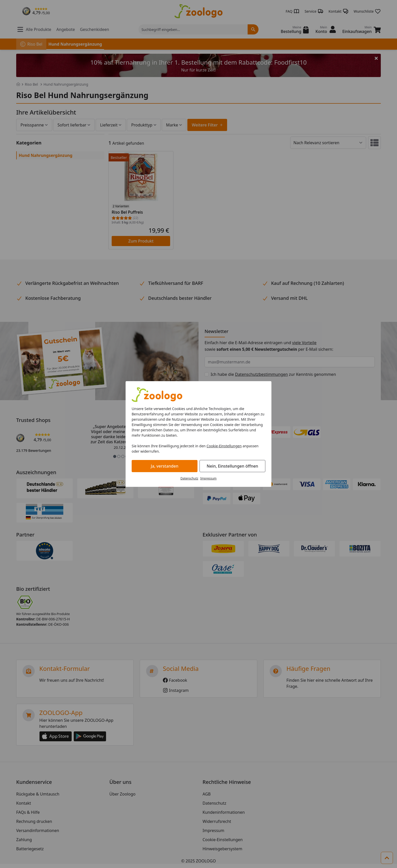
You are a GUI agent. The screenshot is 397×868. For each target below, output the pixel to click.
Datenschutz (189, 478)
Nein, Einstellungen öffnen (232, 466)
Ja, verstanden (165, 466)
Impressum (208, 478)
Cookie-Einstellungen (224, 446)
